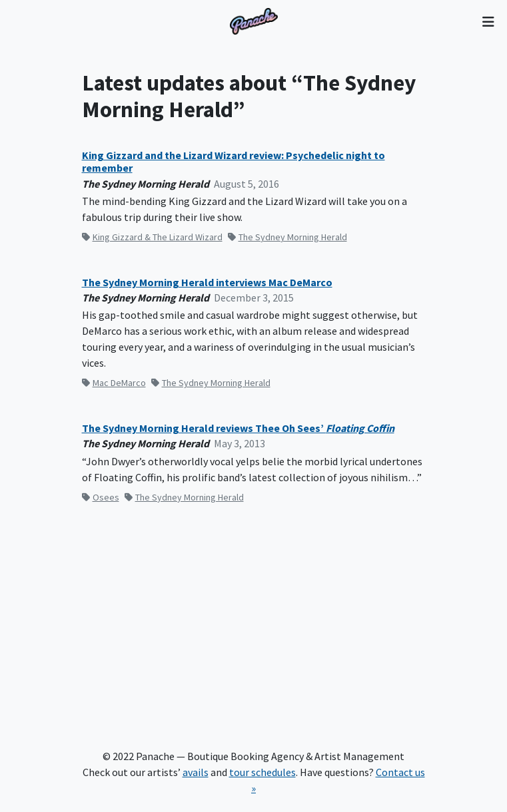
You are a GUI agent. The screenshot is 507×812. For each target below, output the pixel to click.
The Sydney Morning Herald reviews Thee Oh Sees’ (238, 428)
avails (196, 772)
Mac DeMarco (114, 383)
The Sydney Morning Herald (287, 237)
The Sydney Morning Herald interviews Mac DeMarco (207, 283)
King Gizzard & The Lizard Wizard (152, 237)
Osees (101, 497)
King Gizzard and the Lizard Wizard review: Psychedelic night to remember (234, 162)
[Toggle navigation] (488, 21)
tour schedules (262, 772)
